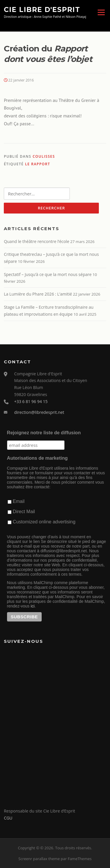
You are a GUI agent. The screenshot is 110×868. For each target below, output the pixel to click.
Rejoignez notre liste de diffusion (44, 433)
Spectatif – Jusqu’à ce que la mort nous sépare (48, 274)
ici (33, 606)
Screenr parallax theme (39, 859)
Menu (101, 12)
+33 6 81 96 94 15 (31, 401)
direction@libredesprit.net (39, 412)
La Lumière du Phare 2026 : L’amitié (38, 294)
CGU (8, 818)
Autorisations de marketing (37, 458)
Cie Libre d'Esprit (42, 9)
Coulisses (44, 156)
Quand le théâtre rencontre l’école (37, 241)
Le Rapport (38, 164)
